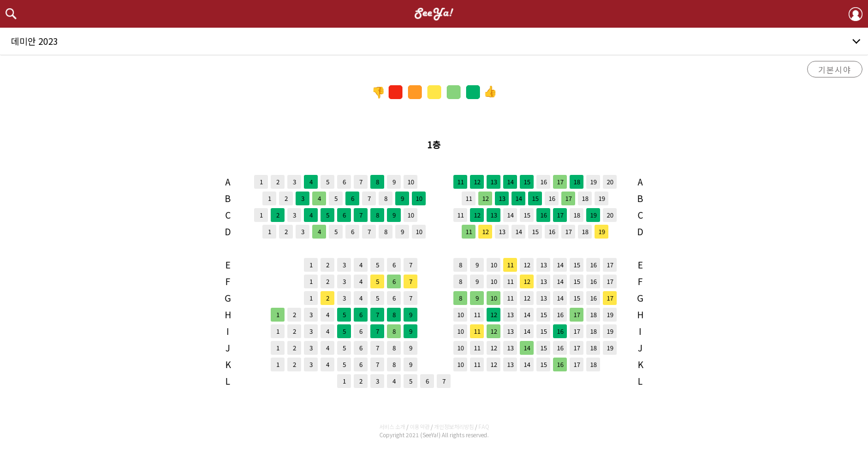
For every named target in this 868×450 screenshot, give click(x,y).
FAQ (484, 426)
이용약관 (420, 426)
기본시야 (835, 69)
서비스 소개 (392, 426)
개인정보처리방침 (454, 426)
